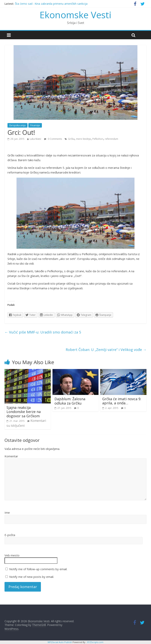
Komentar (11, 456)
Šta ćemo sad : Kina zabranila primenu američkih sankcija (51, 4)
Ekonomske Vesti (76, 15)
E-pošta (10, 535)
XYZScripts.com (95, 642)
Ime (7, 512)
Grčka (71, 139)
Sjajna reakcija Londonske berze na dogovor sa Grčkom (24, 412)
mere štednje (83, 139)
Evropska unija (17, 125)
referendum (111, 139)
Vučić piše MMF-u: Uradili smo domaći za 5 (43, 332)
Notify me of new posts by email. (32, 577)
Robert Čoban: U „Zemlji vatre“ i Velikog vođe (106, 350)
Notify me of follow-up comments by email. (38, 569)
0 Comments (53, 139)
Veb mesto (12, 555)
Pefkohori (98, 139)
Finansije (35, 125)
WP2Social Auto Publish (60, 642)
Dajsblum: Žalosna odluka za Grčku (70, 401)
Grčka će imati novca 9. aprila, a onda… (122, 401)
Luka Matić (35, 139)
